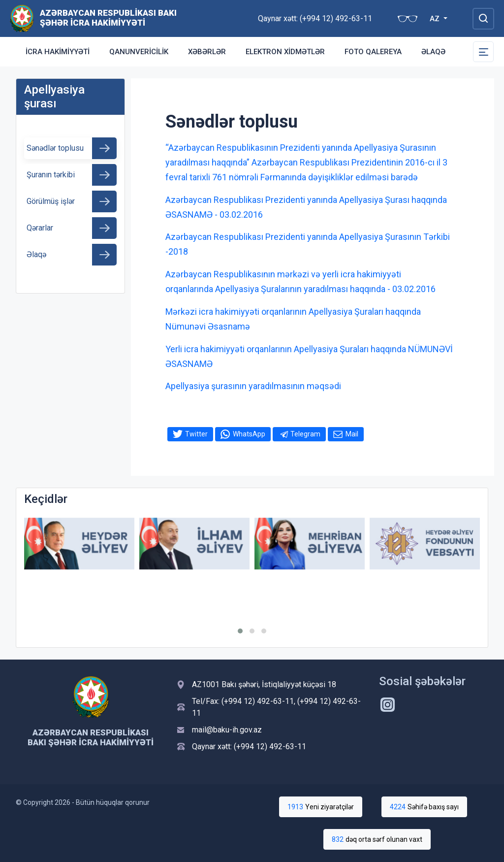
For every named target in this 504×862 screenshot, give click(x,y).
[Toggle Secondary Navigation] (483, 52)
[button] (240, 631)
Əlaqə (433, 52)
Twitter (196, 434)
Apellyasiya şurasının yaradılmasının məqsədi (253, 386)
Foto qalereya (373, 52)
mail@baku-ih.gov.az (227, 730)
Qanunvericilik (139, 52)
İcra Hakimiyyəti (58, 52)
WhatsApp (249, 434)
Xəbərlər (207, 52)
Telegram (305, 434)
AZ (436, 19)
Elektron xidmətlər (285, 52)
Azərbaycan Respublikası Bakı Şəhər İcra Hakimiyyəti (108, 18)
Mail (352, 434)
